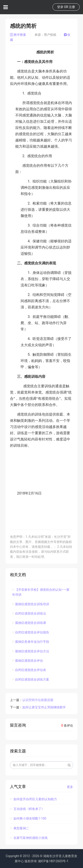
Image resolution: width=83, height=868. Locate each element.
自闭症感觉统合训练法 (29, 613)
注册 (72, 7)
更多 (70, 787)
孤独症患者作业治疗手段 (31, 642)
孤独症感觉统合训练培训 (31, 604)
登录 (60, 7)
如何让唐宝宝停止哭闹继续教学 (44, 707)
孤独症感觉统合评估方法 (31, 651)
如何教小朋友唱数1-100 (28, 818)
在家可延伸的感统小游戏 (29, 838)
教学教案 (18, 35)
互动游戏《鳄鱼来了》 (27, 809)
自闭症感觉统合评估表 (29, 670)
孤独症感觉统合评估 (28, 661)
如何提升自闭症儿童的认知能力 (33, 799)
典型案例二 (19, 828)
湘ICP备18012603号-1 (53, 861)
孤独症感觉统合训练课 (29, 623)
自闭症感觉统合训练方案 (31, 679)
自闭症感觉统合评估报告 (31, 632)
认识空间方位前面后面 (38, 700)
